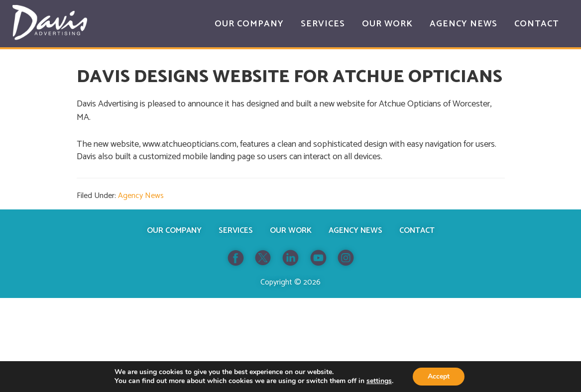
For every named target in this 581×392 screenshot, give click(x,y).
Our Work (291, 231)
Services (236, 231)
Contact (417, 231)
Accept (439, 376)
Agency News (141, 196)
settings (379, 381)
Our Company (174, 231)
